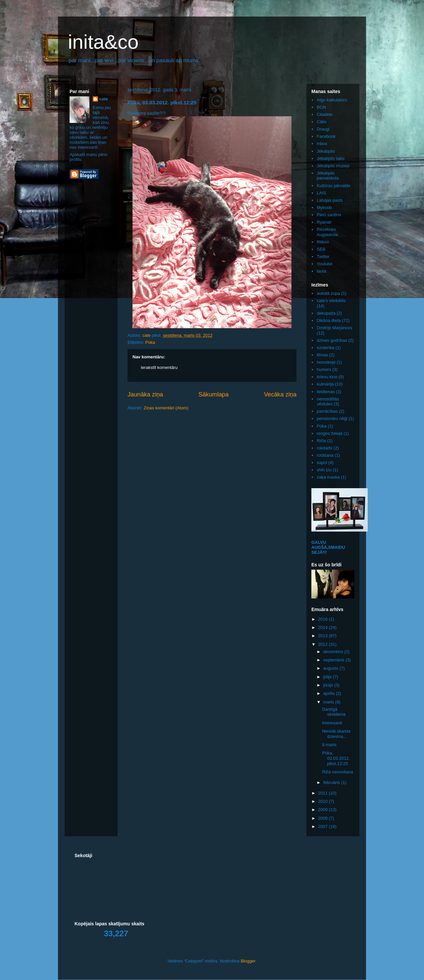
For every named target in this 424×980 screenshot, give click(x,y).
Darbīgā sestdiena (334, 712)
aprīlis (330, 693)
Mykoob (324, 207)
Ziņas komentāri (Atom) (166, 408)
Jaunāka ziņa (145, 394)
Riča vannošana (337, 772)
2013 (323, 636)
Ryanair (324, 222)
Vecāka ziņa (280, 394)
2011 (323, 793)
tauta (321, 271)
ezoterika (325, 348)
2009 (323, 810)
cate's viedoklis (331, 301)
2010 (323, 801)
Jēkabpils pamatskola (328, 176)
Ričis (321, 441)
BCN (321, 107)
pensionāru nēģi (332, 418)
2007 (323, 826)
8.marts (329, 745)
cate (104, 99)
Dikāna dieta (329, 320)
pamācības (327, 411)
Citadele (325, 114)
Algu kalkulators (332, 100)
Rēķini (323, 242)
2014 (323, 627)
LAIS (321, 193)
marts (329, 702)
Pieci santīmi (329, 215)
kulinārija (325, 384)
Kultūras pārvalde (333, 186)
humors (324, 369)
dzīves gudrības (332, 340)
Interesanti (332, 723)
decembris (334, 652)
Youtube (324, 264)
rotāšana (325, 455)
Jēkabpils (326, 151)
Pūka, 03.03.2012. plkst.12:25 (336, 758)
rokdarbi (324, 448)
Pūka (150, 342)
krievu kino (327, 377)
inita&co (103, 42)
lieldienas (326, 392)
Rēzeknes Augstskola (327, 232)
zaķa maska (328, 477)
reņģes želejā (329, 433)
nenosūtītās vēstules (328, 402)
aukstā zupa (328, 293)
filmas (322, 355)
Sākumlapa (213, 394)
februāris (332, 782)
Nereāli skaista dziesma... (336, 734)
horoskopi (326, 362)
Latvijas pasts (330, 200)
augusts (331, 668)
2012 (323, 644)
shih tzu (324, 470)
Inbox (322, 144)
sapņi (322, 463)
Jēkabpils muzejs (333, 166)
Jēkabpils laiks (331, 158)
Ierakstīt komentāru (159, 367)
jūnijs (329, 685)
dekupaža (326, 313)
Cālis (321, 122)
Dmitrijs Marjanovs (334, 328)
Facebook (326, 136)
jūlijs (328, 677)
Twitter (323, 257)
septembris (334, 660)
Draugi (323, 129)
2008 (323, 818)
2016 (323, 619)
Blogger (248, 961)
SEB (321, 249)
